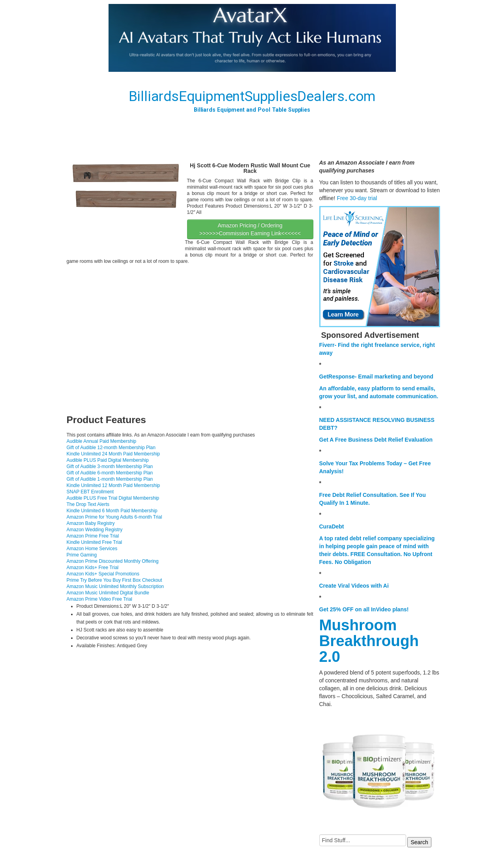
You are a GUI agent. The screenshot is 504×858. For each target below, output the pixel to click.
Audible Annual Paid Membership (102, 441)
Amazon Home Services (92, 549)
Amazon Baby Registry (91, 523)
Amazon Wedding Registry (95, 530)
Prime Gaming (82, 555)
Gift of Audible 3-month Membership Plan (110, 466)
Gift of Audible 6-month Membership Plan (110, 473)
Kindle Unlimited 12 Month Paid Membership (113, 485)
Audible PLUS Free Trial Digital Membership (113, 498)
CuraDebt (332, 526)
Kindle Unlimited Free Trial (95, 542)
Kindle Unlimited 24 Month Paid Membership (113, 454)
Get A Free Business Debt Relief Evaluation (376, 440)
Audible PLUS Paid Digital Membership (108, 460)
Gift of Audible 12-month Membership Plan (111, 448)
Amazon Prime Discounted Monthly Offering (113, 561)
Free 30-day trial (357, 198)
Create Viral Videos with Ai (354, 586)
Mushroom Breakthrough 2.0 (369, 641)
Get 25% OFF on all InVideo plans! (364, 609)
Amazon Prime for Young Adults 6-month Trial (114, 517)
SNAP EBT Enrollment (90, 492)
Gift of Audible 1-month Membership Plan (110, 479)
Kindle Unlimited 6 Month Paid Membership (112, 511)
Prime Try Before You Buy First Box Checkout (114, 580)
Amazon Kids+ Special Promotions (103, 574)
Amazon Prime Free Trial (93, 536)
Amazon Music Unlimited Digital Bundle (108, 593)
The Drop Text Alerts (88, 504)
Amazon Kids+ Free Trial (93, 568)
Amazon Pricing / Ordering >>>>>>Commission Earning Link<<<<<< (250, 229)
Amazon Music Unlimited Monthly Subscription (115, 586)
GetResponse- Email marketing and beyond (376, 377)
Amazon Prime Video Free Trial (100, 599)
